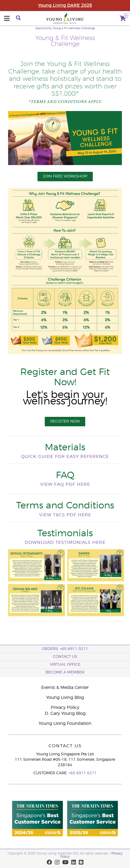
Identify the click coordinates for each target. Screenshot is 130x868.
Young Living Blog (65, 698)
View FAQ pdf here (65, 484)
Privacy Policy (65, 708)
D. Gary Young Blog (65, 713)
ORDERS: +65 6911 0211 (65, 649)
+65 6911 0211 (83, 773)
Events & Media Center (65, 688)
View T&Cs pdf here (65, 515)
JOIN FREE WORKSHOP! (65, 176)
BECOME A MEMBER (65, 672)
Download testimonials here (65, 542)
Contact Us (65, 657)
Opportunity (43, 28)
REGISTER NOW (65, 421)
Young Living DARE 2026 (65, 5)
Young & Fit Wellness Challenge (74, 28)
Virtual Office (65, 665)
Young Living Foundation (65, 723)
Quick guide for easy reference (65, 457)
